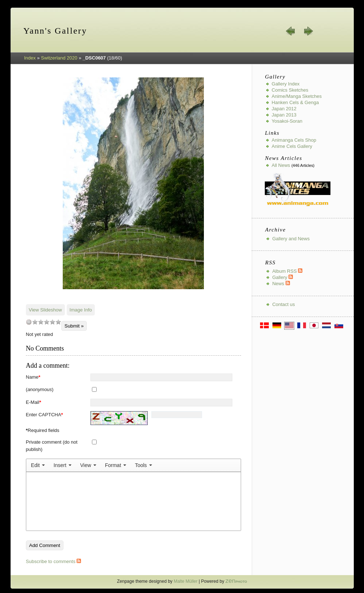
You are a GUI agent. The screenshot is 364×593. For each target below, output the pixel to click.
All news (281, 165)
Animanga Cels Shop (294, 140)
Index (30, 58)
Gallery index (286, 84)
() (40, 389)
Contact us (283, 304)
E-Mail (34, 402)
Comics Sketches (290, 90)
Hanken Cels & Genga (295, 102)
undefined (29, 322)
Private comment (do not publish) (52, 446)
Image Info (81, 310)
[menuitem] (38, 465)
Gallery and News (291, 239)
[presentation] (38, 465)
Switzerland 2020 (59, 58)
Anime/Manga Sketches (297, 96)
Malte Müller (185, 581)
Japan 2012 (284, 109)
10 (58, 322)
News (281, 284)
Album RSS (287, 271)
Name (33, 377)
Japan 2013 (284, 115)
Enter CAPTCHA (44, 415)
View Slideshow (45, 310)
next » (308, 31)
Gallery (282, 277)
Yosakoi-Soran (287, 121)
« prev (291, 31)
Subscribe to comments (53, 561)
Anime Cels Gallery (292, 146)
